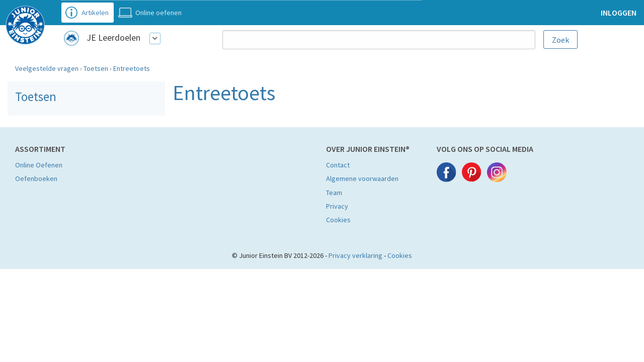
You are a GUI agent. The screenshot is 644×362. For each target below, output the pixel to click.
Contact (338, 165)
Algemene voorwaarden (362, 178)
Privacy (337, 206)
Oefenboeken (36, 178)
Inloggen (619, 13)
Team (334, 193)
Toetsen (96, 68)
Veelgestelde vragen (47, 68)
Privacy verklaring (355, 255)
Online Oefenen (39, 165)
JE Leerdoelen (113, 37)
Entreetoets (132, 68)
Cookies (338, 220)
